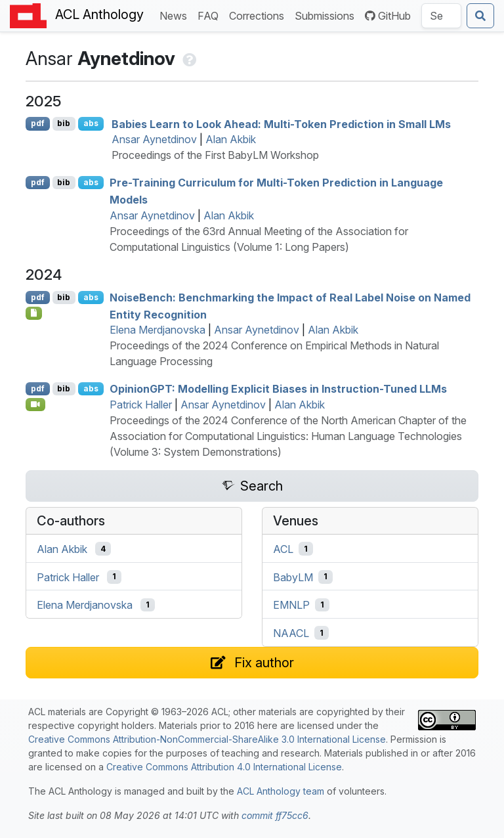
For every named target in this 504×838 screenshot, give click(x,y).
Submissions (327, 15)
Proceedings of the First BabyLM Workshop (215, 155)
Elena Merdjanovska (157, 330)
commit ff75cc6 (275, 815)
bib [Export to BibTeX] (64, 123)
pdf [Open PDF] (38, 123)
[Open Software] (34, 313)
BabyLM (293, 577)
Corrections (259, 15)
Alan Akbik (231, 139)
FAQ (211, 15)
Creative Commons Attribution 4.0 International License (224, 767)
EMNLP (291, 605)
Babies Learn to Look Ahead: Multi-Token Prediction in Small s (281, 123)
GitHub (388, 16)
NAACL (291, 633)
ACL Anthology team (281, 791)
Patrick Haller (141, 405)
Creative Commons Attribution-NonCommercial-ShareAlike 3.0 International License (207, 739)
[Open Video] (35, 405)
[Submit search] (480, 16)
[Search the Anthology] (441, 16)
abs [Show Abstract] (91, 123)
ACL (283, 549)
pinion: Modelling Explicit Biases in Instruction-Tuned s (278, 389)
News (176, 15)
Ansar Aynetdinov (154, 139)
